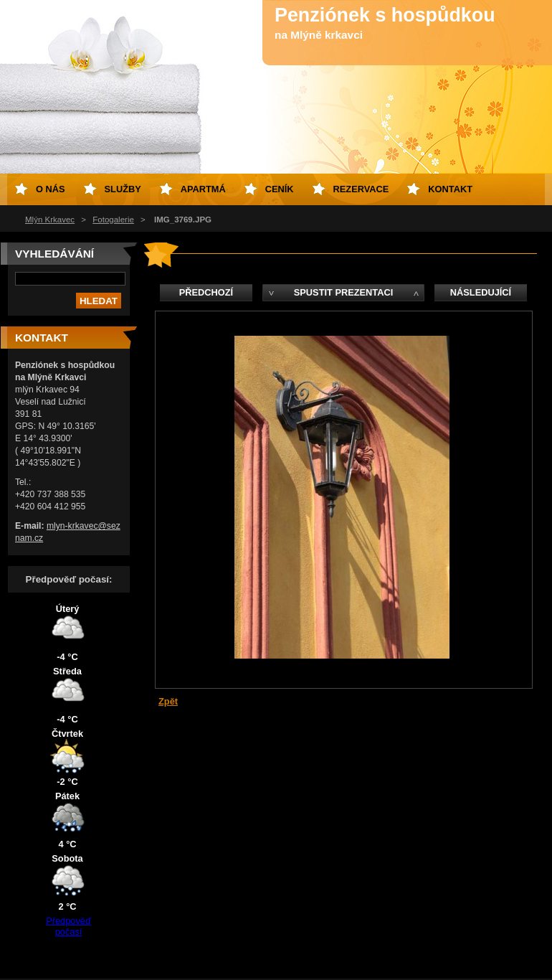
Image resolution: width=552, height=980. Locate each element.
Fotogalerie (113, 220)
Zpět (168, 701)
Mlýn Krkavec (50, 220)
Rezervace (361, 189)
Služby (123, 189)
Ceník (280, 189)
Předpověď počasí (68, 926)
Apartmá (203, 189)
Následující (481, 292)
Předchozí (206, 292)
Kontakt (450, 189)
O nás (51, 189)
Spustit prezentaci (343, 292)
